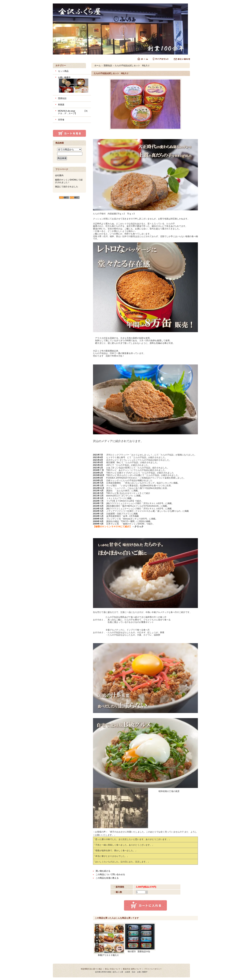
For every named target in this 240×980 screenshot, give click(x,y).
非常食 (61, 120)
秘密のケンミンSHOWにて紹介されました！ (69, 181)
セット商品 (63, 71)
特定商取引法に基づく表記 (91, 969)
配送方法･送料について (132, 969)
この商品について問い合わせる (110, 874)
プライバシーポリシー (153, 969)
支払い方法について (113, 969)
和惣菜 (61, 105)
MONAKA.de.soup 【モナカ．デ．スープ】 (73, 112)
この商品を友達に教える (107, 878)
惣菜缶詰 (62, 98)
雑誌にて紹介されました (67, 187)
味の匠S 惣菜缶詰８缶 (139, 952)
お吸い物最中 (73, 85)
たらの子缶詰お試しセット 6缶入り (132, 66)
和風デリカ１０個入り (108, 955)
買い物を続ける (103, 871)
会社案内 (59, 175)
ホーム (98, 66)
